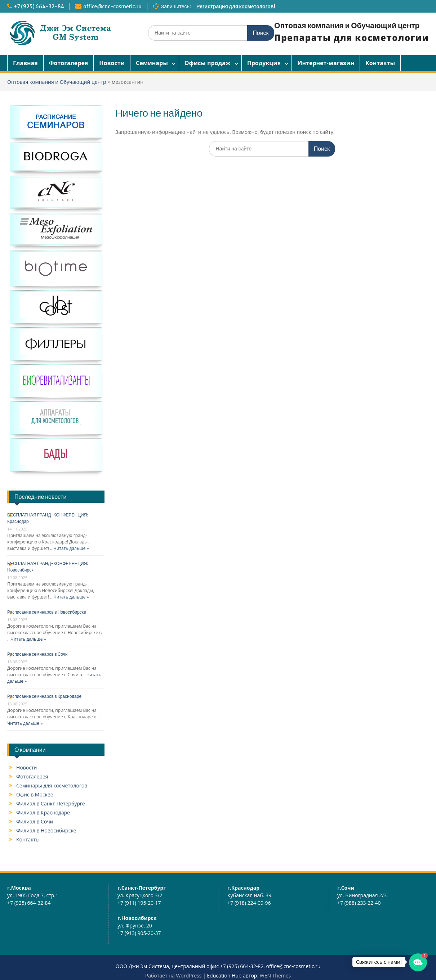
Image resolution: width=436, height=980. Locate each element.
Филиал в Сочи (35, 821)
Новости (112, 63)
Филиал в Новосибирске (46, 830)
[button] (418, 962)
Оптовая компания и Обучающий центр (347, 25)
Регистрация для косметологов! (236, 6)
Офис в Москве (35, 794)
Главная (25, 63)
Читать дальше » (71, 548)
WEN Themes (275, 976)
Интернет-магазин (326, 63)
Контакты (380, 63)
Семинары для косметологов (52, 785)
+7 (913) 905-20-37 (139, 933)
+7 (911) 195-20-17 (139, 903)
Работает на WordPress (173, 976)
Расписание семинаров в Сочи (37, 654)
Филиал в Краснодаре (43, 812)
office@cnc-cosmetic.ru (112, 6)
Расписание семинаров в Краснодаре (44, 696)
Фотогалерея (69, 63)
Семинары (152, 63)
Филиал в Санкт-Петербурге (51, 803)
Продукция (264, 63)
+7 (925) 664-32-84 (39, 6)
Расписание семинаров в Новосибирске (47, 612)
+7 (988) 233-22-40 (359, 903)
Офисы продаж (208, 63)
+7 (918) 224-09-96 (249, 903)
